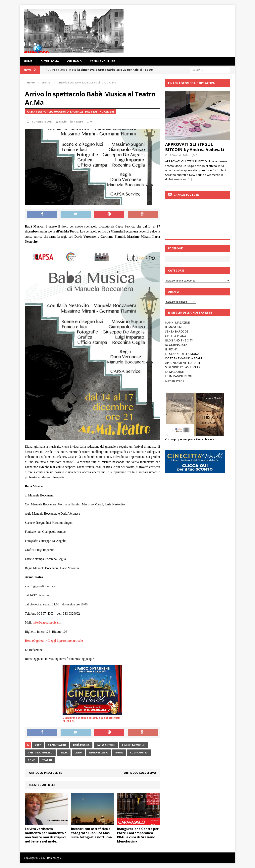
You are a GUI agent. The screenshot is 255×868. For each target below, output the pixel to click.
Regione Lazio (99, 753)
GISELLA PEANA (176, 336)
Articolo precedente (45, 773)
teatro (79, 122)
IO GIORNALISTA (176, 345)
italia (64, 753)
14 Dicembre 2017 (41, 122)
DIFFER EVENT (175, 381)
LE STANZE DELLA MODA (182, 354)
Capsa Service (106, 745)
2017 (38, 745)
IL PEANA (171, 349)
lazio (78, 753)
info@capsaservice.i (46, 622)
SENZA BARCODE (177, 331)
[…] (190, 179)
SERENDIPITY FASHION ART (184, 367)
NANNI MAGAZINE (177, 322)
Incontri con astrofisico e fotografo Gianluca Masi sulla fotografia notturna (91, 833)
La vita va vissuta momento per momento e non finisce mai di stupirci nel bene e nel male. (46, 835)
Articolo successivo (140, 773)
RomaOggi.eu (139, 753)
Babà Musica (81, 745)
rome (31, 760)
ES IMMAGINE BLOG (179, 376)
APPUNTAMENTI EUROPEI (182, 363)
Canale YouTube (102, 61)
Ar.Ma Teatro (57, 745)
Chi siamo (74, 61)
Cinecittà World (133, 745)
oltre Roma (50, 61)
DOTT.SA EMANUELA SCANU (184, 358)
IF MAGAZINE (174, 327)
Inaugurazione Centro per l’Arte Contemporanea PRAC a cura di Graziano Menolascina (138, 835)
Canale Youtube (186, 195)
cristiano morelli (40, 753)
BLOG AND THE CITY (179, 340)
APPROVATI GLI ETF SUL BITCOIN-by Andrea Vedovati (195, 147)
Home (28, 61)
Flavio (63, 122)
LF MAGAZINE (174, 372)
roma (119, 753)
